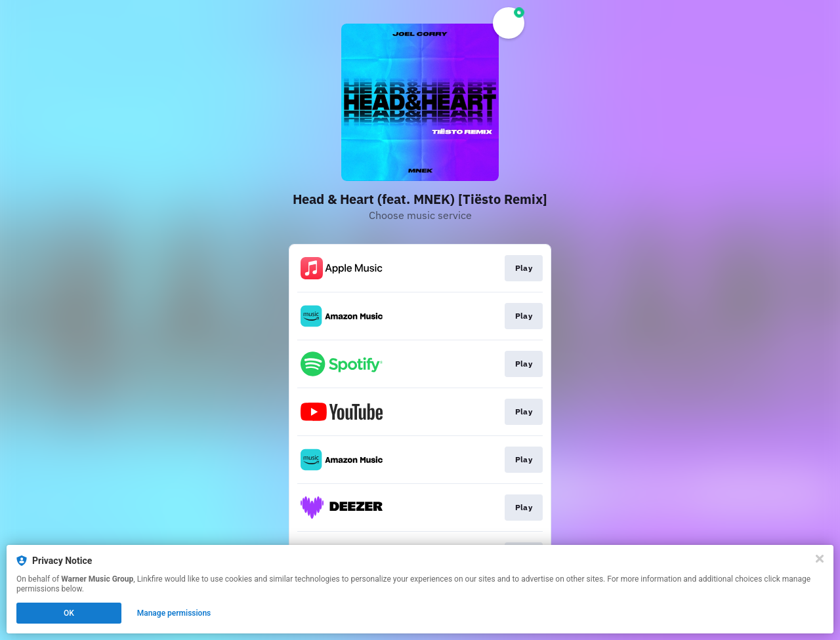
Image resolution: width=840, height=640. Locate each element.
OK (69, 613)
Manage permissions (174, 613)
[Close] (820, 559)
